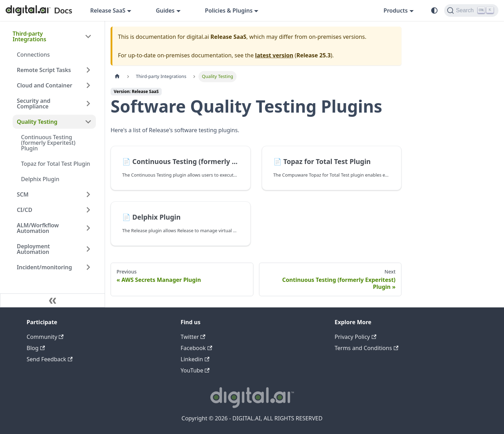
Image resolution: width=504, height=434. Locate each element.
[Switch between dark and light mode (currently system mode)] (434, 10)
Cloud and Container (44, 85)
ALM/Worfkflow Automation (38, 228)
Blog (36, 348)
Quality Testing (37, 122)
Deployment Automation (33, 249)
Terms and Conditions (366, 348)
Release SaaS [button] (108, 10)
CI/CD (24, 210)
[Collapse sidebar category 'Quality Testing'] (88, 122)
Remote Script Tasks (44, 70)
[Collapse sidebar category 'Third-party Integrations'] (88, 36)
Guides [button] (165, 10)
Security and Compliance (34, 104)
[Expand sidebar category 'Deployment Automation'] (88, 249)
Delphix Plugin (40, 179)
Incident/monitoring (44, 267)
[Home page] (117, 76)
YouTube (195, 370)
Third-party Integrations (29, 36)
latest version (274, 55)
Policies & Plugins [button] (229, 10)
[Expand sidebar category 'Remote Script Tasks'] (88, 70)
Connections (33, 55)
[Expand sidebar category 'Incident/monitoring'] (88, 267)
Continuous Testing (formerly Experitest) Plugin (48, 143)
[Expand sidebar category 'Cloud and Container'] (88, 85)
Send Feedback (50, 359)
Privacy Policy (355, 337)
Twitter (193, 337)
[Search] (471, 10)
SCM (23, 194)
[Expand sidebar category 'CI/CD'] (88, 210)
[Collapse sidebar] (52, 300)
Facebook (196, 348)
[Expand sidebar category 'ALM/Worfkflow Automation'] (88, 228)
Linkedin (195, 359)
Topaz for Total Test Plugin (56, 164)
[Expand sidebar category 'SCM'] (88, 194)
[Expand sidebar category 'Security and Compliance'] (88, 104)
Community (45, 337)
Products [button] (396, 10)
